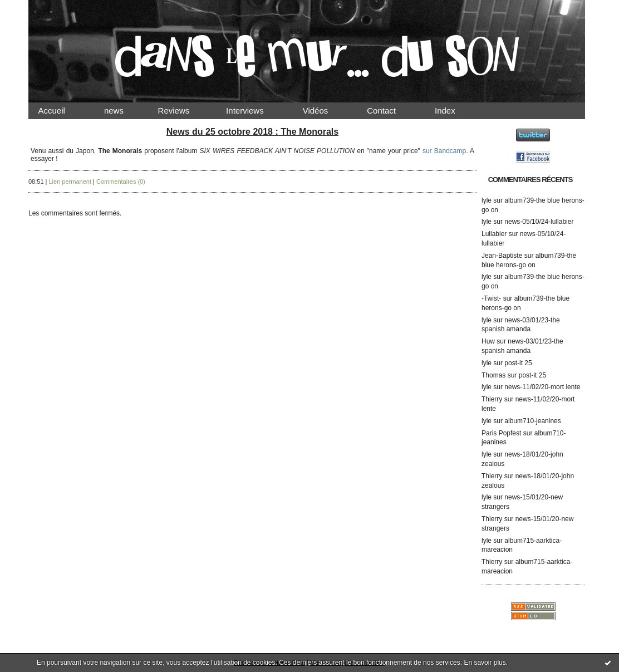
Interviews (254, 111)
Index (455, 111)
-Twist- (491, 298)
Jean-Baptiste (502, 256)
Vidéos (325, 111)
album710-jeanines (532, 421)
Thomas (493, 375)
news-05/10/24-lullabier (539, 222)
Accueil (61, 111)
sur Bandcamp (444, 151)
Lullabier (494, 234)
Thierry (492, 399)
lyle (487, 200)
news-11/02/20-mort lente (542, 387)
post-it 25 (518, 363)
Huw (488, 341)
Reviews (184, 111)
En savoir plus (485, 663)
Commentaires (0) (121, 182)
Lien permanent (70, 182)
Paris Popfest (501, 433)
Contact (391, 111)
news (123, 111)
